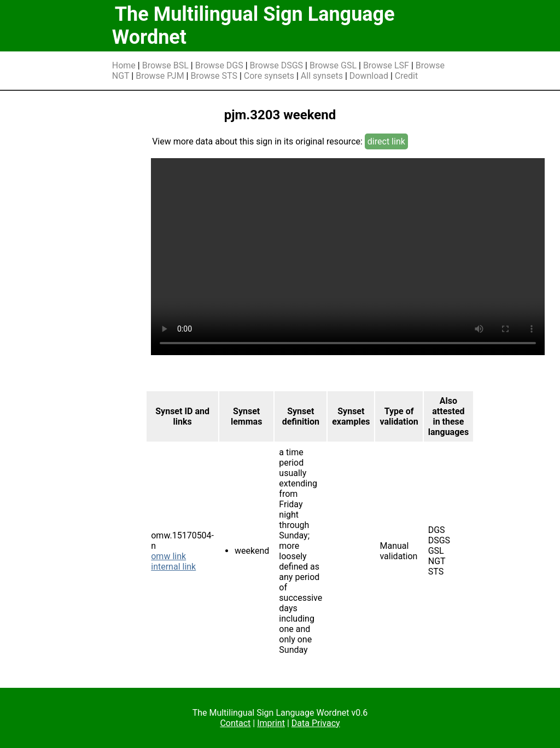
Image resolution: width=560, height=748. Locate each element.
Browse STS (214, 76)
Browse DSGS (277, 65)
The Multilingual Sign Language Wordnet (253, 26)
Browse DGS (219, 65)
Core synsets (269, 76)
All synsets (322, 76)
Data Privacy (316, 723)
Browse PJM (160, 76)
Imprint (271, 723)
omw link (168, 556)
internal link (173, 567)
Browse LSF (386, 65)
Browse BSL (165, 65)
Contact (235, 723)
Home (124, 65)
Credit (406, 76)
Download (369, 76)
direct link (386, 141)
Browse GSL (333, 65)
